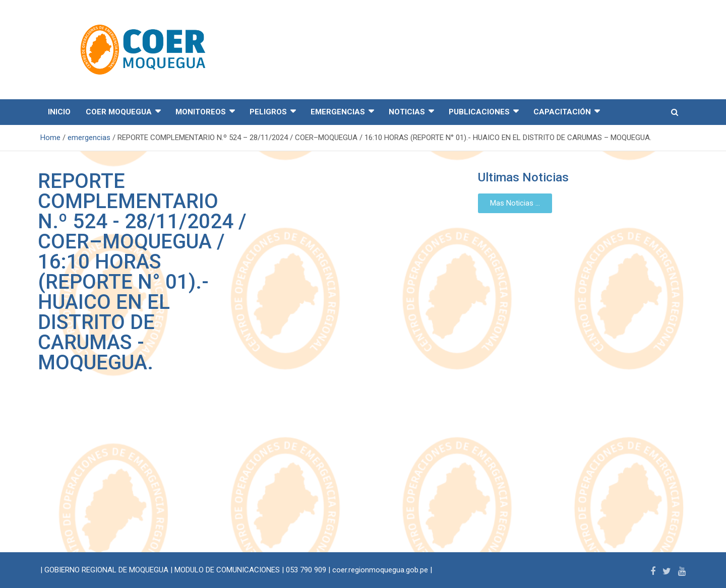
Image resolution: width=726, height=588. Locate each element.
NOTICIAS (407, 112)
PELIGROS (268, 112)
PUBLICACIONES (479, 112)
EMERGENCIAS (338, 112)
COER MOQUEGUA (119, 112)
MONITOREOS (201, 112)
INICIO (59, 112)
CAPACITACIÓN (562, 112)
